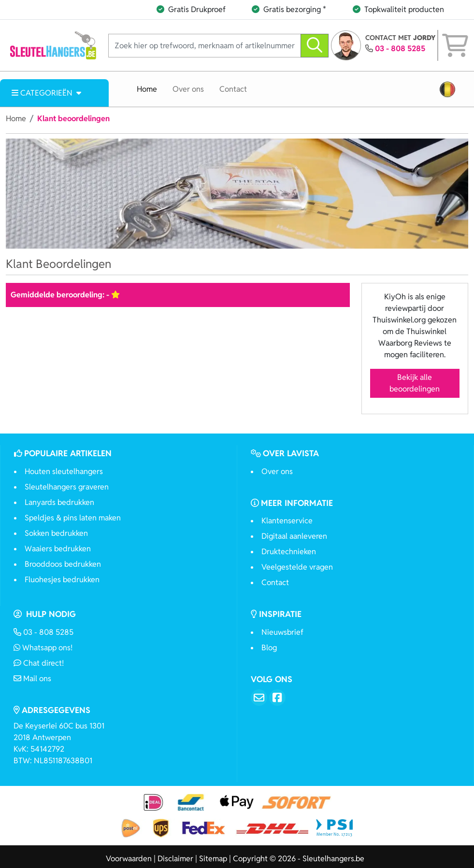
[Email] (259, 698)
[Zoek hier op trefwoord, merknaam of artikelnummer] (205, 46)
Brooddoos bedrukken (63, 564)
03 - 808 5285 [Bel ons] (43, 632)
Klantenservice (287, 521)
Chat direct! (39, 663)
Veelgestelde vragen (297, 567)
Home (147, 89)
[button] (447, 89)
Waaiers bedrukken (58, 549)
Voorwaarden (129, 859)
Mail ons (32, 679)
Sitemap (213, 859)
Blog (269, 648)
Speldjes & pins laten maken (73, 518)
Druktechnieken (289, 552)
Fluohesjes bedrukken (62, 580)
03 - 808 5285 (400, 49)
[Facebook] (277, 698)
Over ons (188, 89)
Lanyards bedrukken (59, 502)
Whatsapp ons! (43, 648)
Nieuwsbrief (282, 632)
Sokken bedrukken (56, 533)
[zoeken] (315, 46)
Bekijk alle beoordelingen (415, 383)
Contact (233, 89)
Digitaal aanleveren (294, 536)
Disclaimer (175, 859)
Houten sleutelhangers (64, 471)
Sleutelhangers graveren (67, 487)
